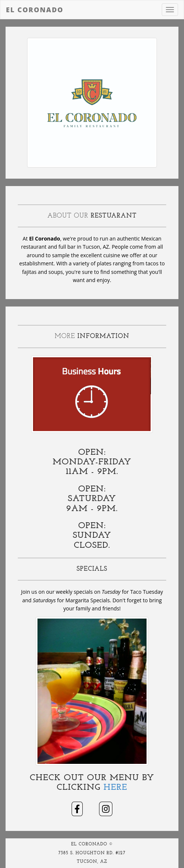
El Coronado (35, 10)
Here (115, 788)
